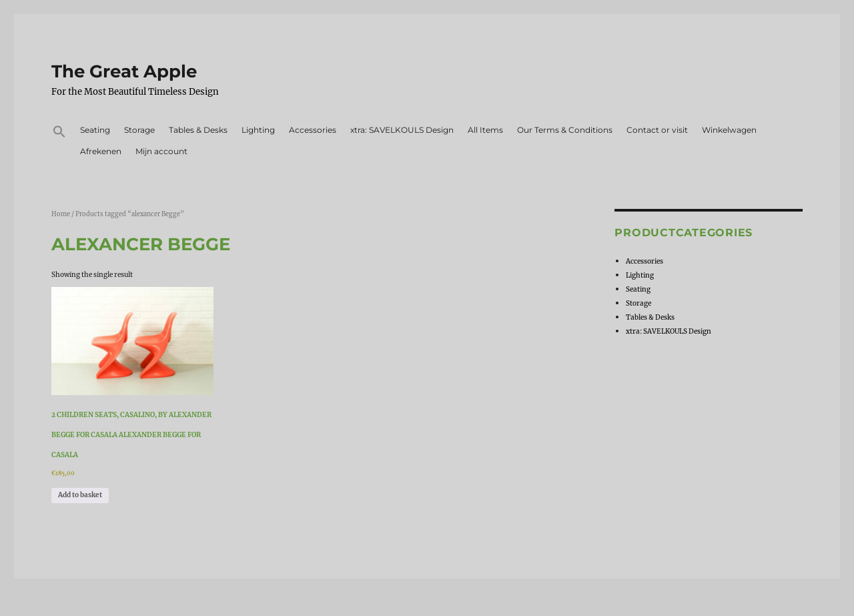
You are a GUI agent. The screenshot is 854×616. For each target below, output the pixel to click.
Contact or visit (657, 130)
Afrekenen (101, 151)
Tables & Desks (198, 130)
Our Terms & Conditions (565, 130)
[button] (60, 133)
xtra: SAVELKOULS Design (402, 130)
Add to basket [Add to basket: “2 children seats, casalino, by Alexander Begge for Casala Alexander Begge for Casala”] (80, 495)
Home (61, 214)
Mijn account (161, 151)
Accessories (313, 130)
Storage (139, 130)
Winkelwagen (729, 130)
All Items (485, 130)
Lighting (258, 130)
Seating (95, 130)
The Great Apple (124, 71)
